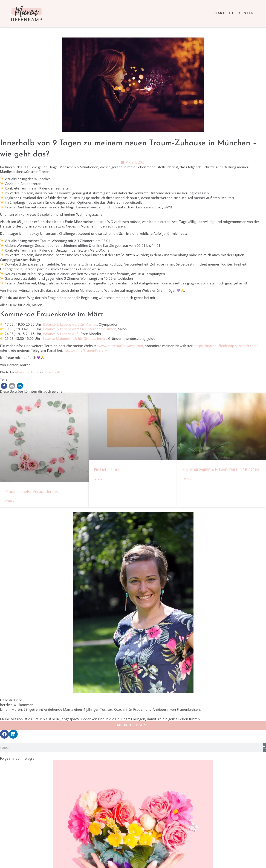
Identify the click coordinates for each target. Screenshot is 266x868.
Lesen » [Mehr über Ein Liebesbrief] (98, 480)
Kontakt (247, 13)
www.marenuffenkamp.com (121, 346)
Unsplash (53, 372)
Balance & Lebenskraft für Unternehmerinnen (80, 329)
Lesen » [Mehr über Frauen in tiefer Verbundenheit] (10, 501)
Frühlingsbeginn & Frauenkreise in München (221, 469)
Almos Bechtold (27, 372)
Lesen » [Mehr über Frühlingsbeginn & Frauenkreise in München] (187, 479)
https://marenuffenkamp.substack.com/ (226, 346)
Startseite (224, 13)
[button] (4, 386)
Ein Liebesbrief (107, 470)
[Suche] (264, 748)
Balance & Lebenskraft (61, 334)
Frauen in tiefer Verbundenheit (32, 491)
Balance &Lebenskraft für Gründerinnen (74, 339)
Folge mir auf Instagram (19, 758)
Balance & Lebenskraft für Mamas (70, 324)
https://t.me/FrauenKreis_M (86, 350)
